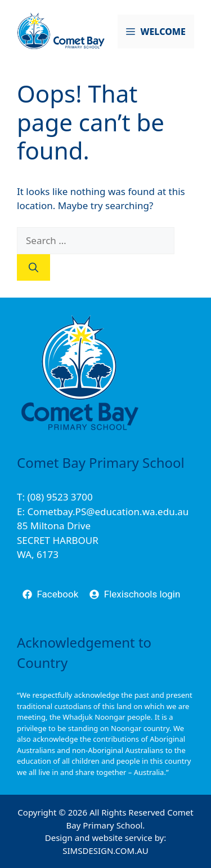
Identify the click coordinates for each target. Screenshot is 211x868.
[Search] (33, 268)
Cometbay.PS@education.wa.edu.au (108, 511)
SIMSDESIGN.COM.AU (105, 851)
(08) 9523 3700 (60, 497)
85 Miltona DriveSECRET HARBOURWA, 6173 (58, 540)
